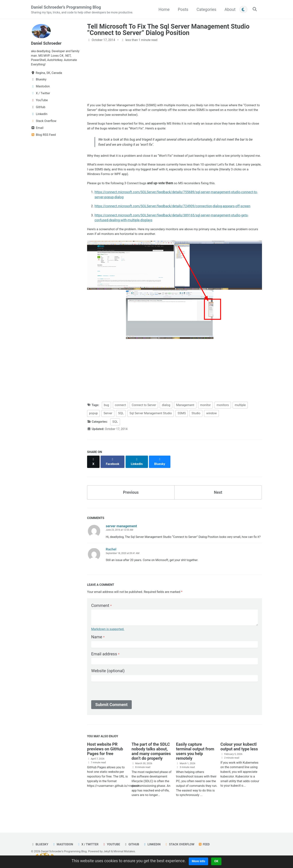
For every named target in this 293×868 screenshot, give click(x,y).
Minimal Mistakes (127, 852)
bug (107, 414)
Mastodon (63, 845)
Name (98, 647)
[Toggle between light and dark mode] (242, 9)
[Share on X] (93, 468)
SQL (121, 422)
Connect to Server (144, 414)
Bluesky (40, 845)
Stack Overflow (183, 845)
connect (120, 414)
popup (93, 422)
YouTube (113, 845)
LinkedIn (155, 845)
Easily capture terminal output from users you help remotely (195, 762)
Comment (101, 616)
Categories (205, 9)
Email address (105, 664)
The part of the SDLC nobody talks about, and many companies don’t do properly (151, 762)
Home (163, 9)
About (229, 9)
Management (185, 414)
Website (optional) (108, 681)
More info (201, 861)
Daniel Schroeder (47, 43)
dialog (166, 414)
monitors (223, 414)
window (211, 422)
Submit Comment (111, 715)
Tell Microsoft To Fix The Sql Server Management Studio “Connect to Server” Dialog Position (168, 30)
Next (218, 497)
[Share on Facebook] (113, 468)
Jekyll (109, 852)
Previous (131, 497)
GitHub (134, 845)
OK (218, 861)
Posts (182, 9)
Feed (208, 845)
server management (121, 531)
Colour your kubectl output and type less (239, 757)
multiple (240, 414)
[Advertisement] (175, 73)
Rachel (111, 559)
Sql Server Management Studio (151, 422)
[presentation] (120, 702)
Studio (196, 422)
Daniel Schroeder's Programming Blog (84, 10)
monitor (205, 414)
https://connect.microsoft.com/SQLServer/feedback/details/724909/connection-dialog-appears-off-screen (172, 214)
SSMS (182, 422)
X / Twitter (89, 845)
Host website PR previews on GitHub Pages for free (105, 760)
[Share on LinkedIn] (137, 468)
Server (108, 422)
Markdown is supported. (108, 639)
